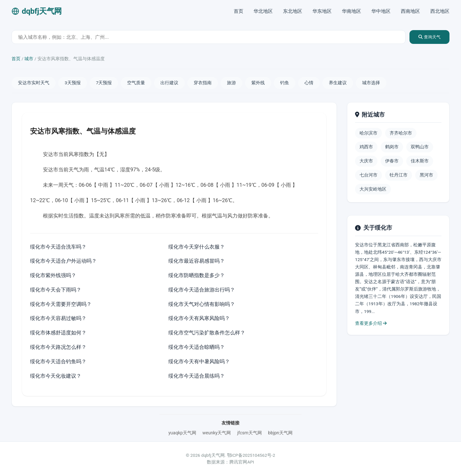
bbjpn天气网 (280, 433)
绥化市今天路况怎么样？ (58, 347)
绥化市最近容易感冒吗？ (197, 261)
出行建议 (169, 83)
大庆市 (366, 161)
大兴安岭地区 (373, 189)
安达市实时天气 (34, 83)
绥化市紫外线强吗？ (53, 275)
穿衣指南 (203, 83)
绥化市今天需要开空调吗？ (61, 304)
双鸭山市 (420, 147)
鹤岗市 (392, 147)
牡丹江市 (399, 175)
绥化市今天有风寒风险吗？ (199, 318)
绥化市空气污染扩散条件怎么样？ (207, 333)
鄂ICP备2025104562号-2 (251, 455)
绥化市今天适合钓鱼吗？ (58, 361)
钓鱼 (285, 83)
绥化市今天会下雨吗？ (56, 290)
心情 (309, 83)
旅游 (231, 83)
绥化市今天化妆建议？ (56, 376)
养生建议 (338, 83)
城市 (29, 59)
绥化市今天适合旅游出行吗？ (202, 290)
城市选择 (371, 83)
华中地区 (381, 11)
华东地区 (322, 11)
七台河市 (368, 175)
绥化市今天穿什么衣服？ (197, 247)
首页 (239, 11)
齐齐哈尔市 (401, 133)
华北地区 (263, 11)
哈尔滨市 (368, 133)
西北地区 (440, 11)
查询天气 (429, 37)
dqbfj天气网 (37, 11)
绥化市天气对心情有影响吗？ (202, 304)
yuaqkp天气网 (182, 433)
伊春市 (392, 161)
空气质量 (136, 83)
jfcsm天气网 (250, 433)
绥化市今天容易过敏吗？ (58, 318)
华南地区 (352, 11)
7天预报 (104, 83)
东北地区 (293, 11)
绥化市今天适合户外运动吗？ (63, 261)
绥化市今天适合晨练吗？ (197, 376)
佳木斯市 (420, 161)
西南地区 (410, 11)
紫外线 (258, 83)
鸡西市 (366, 147)
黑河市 (426, 175)
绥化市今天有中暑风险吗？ (199, 361)
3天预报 (73, 83)
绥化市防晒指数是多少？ (197, 275)
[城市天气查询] (209, 37)
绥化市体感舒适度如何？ (58, 333)
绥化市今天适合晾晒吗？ (197, 347)
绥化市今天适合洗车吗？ (58, 247)
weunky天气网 (217, 433)
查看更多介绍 (371, 323)
